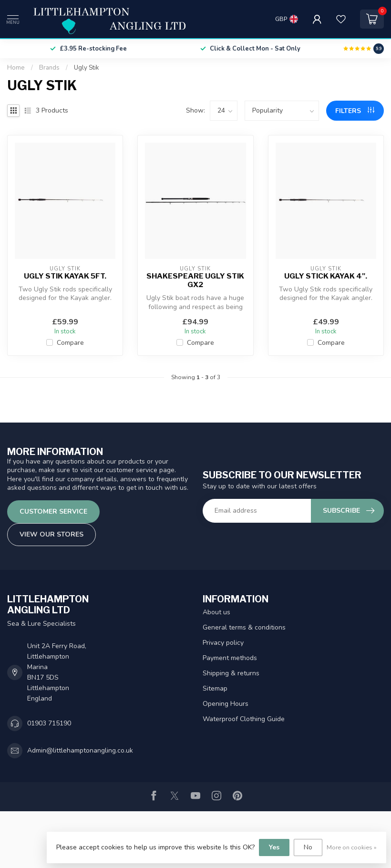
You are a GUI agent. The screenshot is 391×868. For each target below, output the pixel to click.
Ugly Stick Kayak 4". (326, 276)
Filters (355, 111)
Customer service (53, 511)
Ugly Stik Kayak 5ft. (65, 276)
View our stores (51, 534)
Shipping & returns (231, 673)
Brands (49, 68)
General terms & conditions (244, 627)
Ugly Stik (87, 68)
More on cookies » (352, 847)
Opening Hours (226, 704)
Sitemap (215, 688)
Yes (274, 847)
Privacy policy (223, 643)
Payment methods (230, 658)
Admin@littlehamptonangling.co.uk (80, 750)
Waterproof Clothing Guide (244, 719)
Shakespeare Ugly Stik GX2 (195, 280)
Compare (70, 343)
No (308, 847)
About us (216, 612)
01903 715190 (49, 723)
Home (16, 68)
